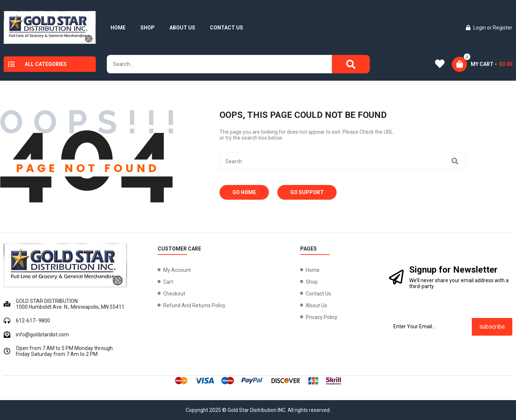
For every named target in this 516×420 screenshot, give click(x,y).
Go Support (307, 192)
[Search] (351, 64)
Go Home (244, 192)
